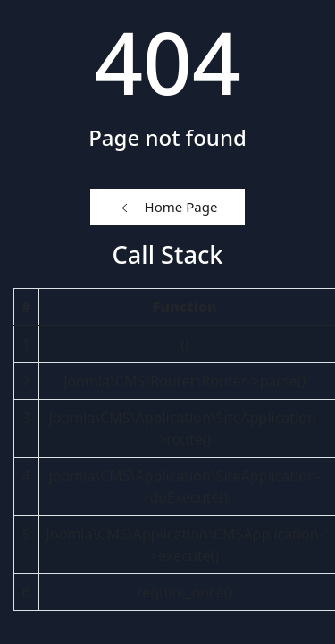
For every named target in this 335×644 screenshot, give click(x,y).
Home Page (168, 208)
